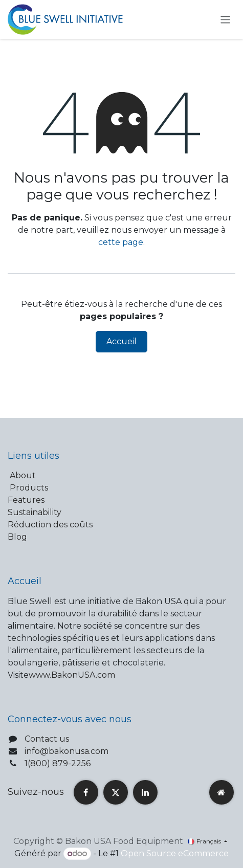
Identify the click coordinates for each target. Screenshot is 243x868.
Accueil (121, 341)
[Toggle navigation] (225, 19)
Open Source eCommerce (175, 853)
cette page (121, 242)
